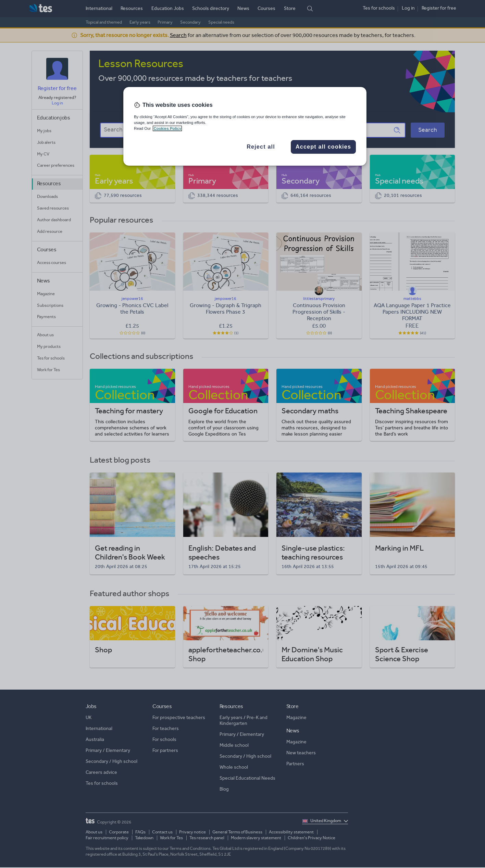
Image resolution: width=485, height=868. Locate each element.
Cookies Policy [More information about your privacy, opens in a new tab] (167, 128)
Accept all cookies (323, 147)
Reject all (261, 147)
